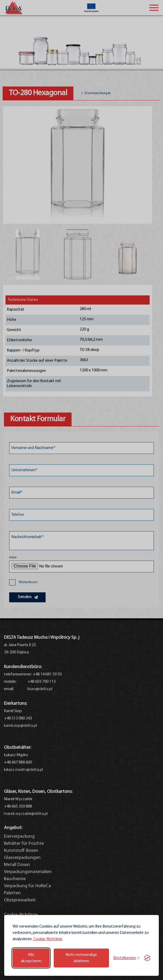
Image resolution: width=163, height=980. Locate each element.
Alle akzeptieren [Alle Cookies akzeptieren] (31, 958)
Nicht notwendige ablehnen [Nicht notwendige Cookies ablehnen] (81, 958)
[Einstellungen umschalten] (127, 958)
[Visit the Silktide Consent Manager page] (147, 958)
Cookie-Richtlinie (48, 939)
